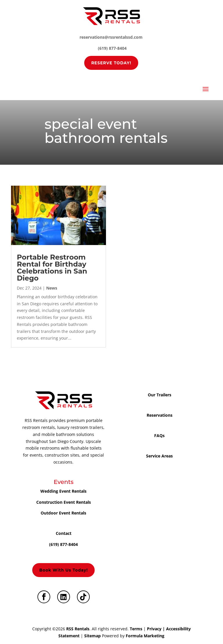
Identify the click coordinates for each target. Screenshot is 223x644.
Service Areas (159, 456)
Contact (64, 533)
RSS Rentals (78, 629)
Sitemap (92, 636)
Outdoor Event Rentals (63, 513)
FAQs (159, 435)
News (52, 288)
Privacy (154, 629)
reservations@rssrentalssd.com (111, 37)
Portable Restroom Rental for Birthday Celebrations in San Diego (52, 268)
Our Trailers (160, 395)
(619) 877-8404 (112, 48)
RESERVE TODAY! (111, 63)
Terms (136, 629)
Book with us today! (63, 570)
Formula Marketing (145, 636)
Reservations (160, 415)
